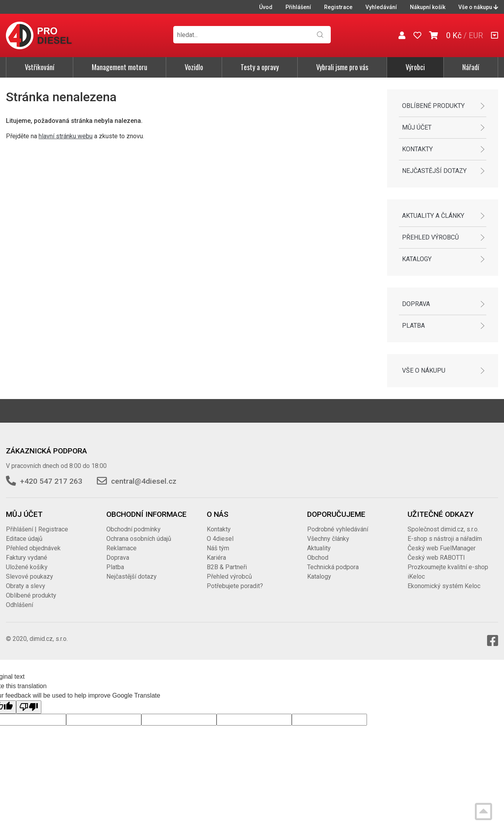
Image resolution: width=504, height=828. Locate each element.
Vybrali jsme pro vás (342, 67)
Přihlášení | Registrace (37, 529)
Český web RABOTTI (436, 558)
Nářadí (471, 67)
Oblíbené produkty (433, 106)
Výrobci (415, 67)
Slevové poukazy (30, 576)
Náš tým (218, 548)
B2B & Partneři (227, 567)
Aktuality (319, 548)
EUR (476, 35)
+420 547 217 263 (51, 481)
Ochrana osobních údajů (139, 539)
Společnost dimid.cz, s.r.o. (443, 529)
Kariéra (216, 558)
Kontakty (417, 149)
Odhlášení (19, 605)
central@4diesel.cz (144, 481)
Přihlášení (298, 7)
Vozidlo (194, 67)
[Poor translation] (29, 707)
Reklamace (121, 548)
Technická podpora (333, 567)
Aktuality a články (433, 216)
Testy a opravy (260, 67)
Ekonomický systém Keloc (444, 586)
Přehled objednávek (33, 548)
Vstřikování (40, 67)
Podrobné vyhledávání (338, 529)
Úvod (266, 7)
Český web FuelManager (442, 548)
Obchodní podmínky (133, 529)
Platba (413, 326)
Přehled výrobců (430, 237)
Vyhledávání (381, 7)
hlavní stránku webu (66, 136)
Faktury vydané (27, 558)
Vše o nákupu (478, 7)
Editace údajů (24, 539)
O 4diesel (220, 539)
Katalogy (417, 259)
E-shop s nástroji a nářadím (445, 539)
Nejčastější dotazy (434, 171)
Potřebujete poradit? (235, 586)
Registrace (338, 7)
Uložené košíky (27, 567)
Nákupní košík (428, 7)
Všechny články (328, 539)
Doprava (416, 304)
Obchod (318, 558)
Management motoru (120, 67)
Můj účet (417, 127)
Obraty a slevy (26, 586)
